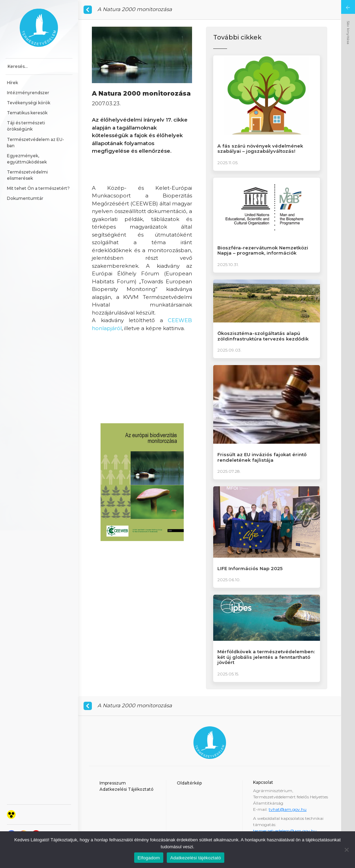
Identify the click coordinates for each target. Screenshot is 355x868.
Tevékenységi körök (29, 103)
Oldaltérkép (189, 783)
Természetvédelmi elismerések (28, 175)
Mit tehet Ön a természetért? (38, 188)
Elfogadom (149, 858)
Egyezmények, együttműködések (27, 159)
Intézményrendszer (28, 93)
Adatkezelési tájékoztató (196, 858)
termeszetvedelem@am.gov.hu (285, 831)
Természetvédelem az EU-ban (36, 143)
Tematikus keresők (27, 113)
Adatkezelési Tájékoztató (127, 789)
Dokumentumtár (25, 198)
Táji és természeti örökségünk (27, 126)
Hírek (12, 83)
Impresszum (113, 783)
